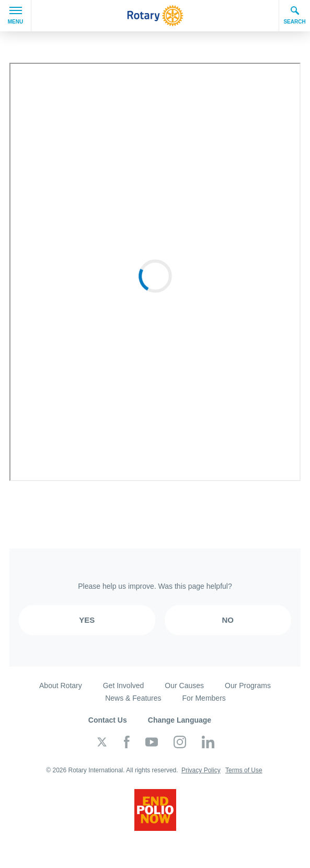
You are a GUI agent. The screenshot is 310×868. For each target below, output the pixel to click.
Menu (15, 16)
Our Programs (248, 686)
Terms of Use (244, 770)
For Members (204, 698)
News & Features (133, 698)
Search (294, 15)
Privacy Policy (201, 770)
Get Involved (124, 686)
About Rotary (61, 686)
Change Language (180, 720)
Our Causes (184, 686)
